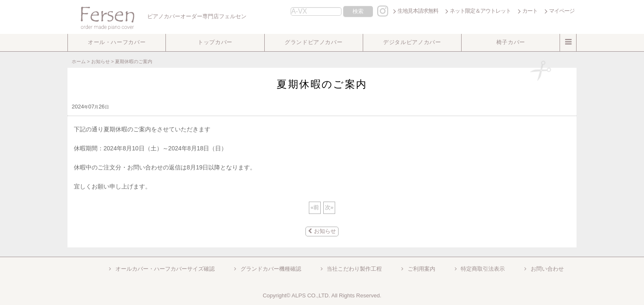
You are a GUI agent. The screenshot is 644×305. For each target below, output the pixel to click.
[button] (117, 43)
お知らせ (322, 231)
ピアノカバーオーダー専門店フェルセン (158, 16)
